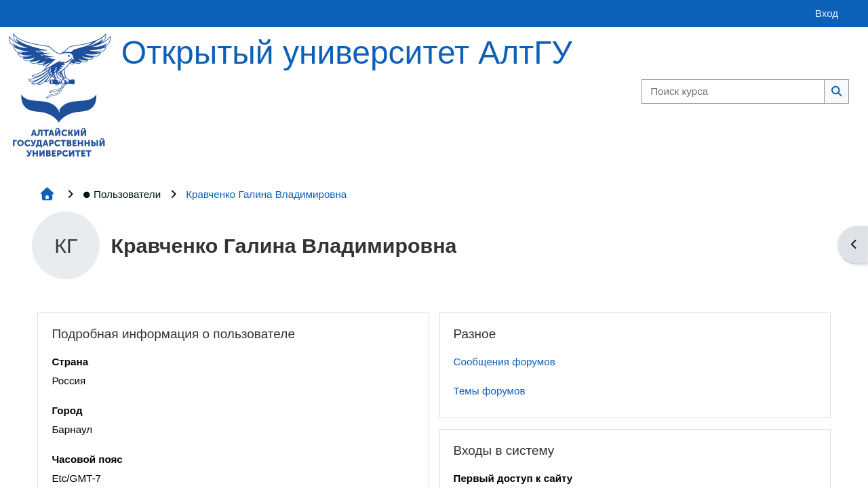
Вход (827, 13)
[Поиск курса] (733, 92)
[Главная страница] (60, 94)
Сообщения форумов (505, 362)
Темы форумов (490, 391)
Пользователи (122, 194)
